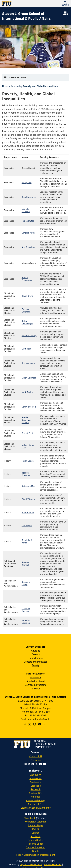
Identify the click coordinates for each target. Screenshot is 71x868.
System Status (35, 840)
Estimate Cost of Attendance (36, 808)
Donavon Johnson (26, 610)
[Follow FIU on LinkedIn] (30, 764)
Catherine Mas (28, 486)
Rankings (36, 689)
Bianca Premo (28, 512)
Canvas (35, 833)
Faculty (35, 665)
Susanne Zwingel (26, 564)
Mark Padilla (27, 392)
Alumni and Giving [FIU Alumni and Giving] (35, 800)
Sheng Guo (27, 183)
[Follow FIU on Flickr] (45, 764)
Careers (36, 654)
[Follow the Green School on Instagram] (35, 724)
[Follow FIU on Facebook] (33, 764)
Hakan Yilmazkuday (28, 279)
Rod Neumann (28, 363)
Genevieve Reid (29, 407)
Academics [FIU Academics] (35, 782)
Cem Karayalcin (29, 197)
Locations (36, 786)
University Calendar (36, 822)
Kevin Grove (27, 296)
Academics (35, 678)
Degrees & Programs (36, 685)
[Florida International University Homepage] (19, 4)
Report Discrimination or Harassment (35, 855)
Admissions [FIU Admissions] (35, 778)
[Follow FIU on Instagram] (26, 764)
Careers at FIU (36, 804)
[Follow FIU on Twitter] (37, 764)
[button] (65, 4)
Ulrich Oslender (29, 378)
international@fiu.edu (39, 719)
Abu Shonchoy (28, 247)
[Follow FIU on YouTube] (41, 764)
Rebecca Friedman (26, 474)
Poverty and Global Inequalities (40, 86)
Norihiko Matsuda (26, 210)
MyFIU (36, 829)
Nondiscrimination (35, 847)
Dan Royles (27, 526)
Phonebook (30, 818)
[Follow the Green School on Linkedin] (45, 724)
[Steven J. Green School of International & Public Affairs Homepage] (32, 16)
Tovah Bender (28, 461)
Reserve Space (36, 844)
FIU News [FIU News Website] (35, 760)
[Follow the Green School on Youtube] (40, 724)
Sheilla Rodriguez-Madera (27, 420)
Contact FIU (36, 756)
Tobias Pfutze (28, 221)
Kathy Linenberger (27, 322)
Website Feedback (53, 865)
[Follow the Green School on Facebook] (25, 724)
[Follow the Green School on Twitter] (30, 724)
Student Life (35, 793)
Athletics (36, 797)
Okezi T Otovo (28, 499)
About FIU (36, 775)
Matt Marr (26, 349)
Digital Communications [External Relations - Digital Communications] (31, 865)
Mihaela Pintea (29, 233)
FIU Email (36, 836)
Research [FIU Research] (36, 789)
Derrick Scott (28, 433)
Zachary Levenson (26, 310)
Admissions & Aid (36, 681)
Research (16, 86)
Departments (36, 658)
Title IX (36, 851)
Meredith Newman (26, 622)
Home (5, 86)
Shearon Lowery (29, 336)
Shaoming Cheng (26, 583)
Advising (36, 651)
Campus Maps (35, 825)
